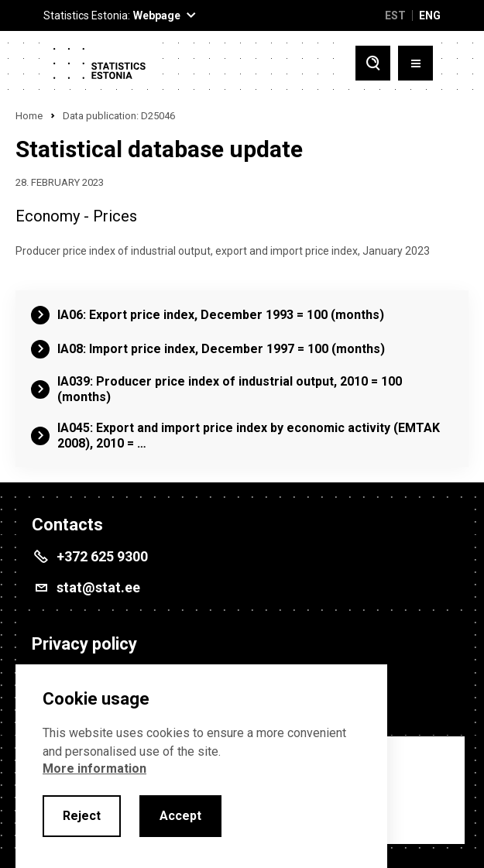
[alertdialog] (201, 766)
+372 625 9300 (102, 556)
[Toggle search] (373, 63)
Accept (180, 816)
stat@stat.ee (98, 587)
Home (29, 116)
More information (94, 769)
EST (395, 15)
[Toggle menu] (415, 63)
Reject (82, 816)
